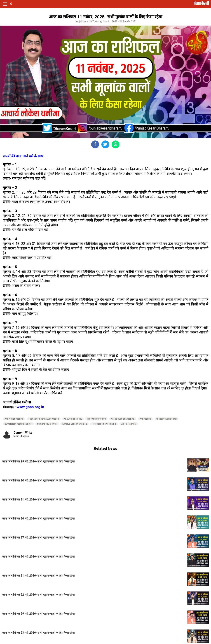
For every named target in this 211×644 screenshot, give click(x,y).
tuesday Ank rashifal (167, 419)
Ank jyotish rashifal (14, 419)
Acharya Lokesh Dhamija (74, 424)
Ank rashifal (146, 419)
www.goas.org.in (30, 407)
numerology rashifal (47, 424)
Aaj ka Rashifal (129, 424)
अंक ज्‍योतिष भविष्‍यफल (96, 419)
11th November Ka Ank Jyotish (44, 419)
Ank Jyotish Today (73, 419)
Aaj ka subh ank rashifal (123, 419)
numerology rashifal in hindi (18, 424)
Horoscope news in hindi (104, 424)
